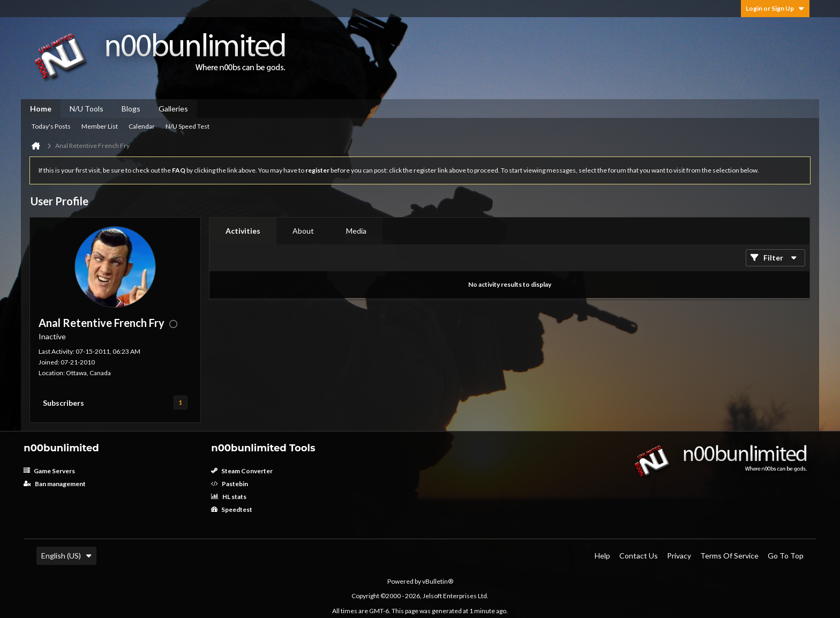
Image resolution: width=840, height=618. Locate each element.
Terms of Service (729, 556)
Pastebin (230, 484)
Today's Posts (51, 126)
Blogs (131, 109)
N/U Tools (87, 109)
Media (356, 231)
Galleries (173, 109)
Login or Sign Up (775, 8)
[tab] (243, 231)
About (303, 231)
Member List (100, 126)
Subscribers (63, 403)
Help (602, 556)
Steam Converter (242, 471)
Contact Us (639, 556)
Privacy (679, 556)
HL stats (229, 497)
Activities (243, 231)
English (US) (66, 556)
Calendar (142, 126)
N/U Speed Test (187, 126)
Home (41, 109)
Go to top (786, 556)
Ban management (55, 484)
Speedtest (232, 509)
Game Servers (49, 471)
